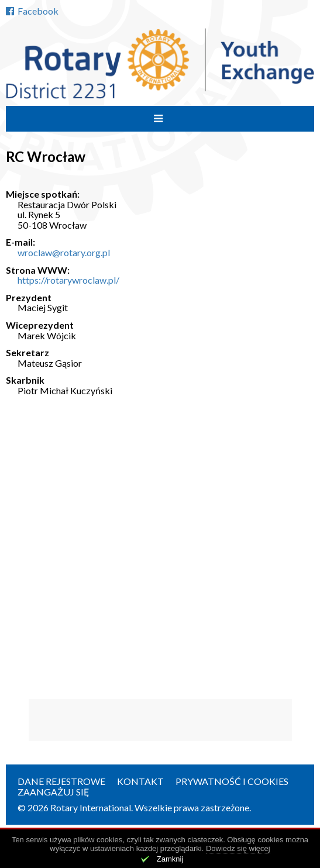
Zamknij (170, 859)
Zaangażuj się (54, 792)
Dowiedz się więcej (238, 848)
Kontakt (140, 781)
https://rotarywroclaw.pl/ (68, 280)
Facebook (32, 11)
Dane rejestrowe (61, 781)
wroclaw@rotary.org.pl (64, 252)
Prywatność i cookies (232, 781)
